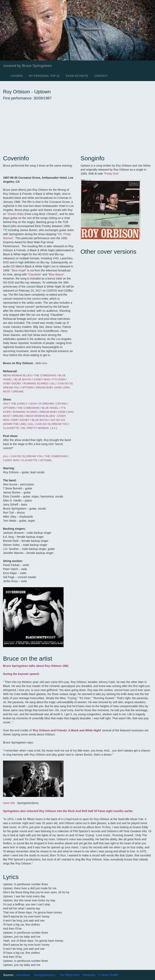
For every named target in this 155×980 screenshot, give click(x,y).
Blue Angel (19, 270)
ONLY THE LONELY (15, 404)
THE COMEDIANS (45, 375)
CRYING (61, 404)
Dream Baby (16, 214)
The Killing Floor (70, 975)
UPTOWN (28, 387)
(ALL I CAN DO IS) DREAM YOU (48, 424)
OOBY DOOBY (12, 383)
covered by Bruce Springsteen (28, 66)
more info (9, 803)
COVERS (17, 76)
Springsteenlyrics (45, 975)
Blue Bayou (56, 274)
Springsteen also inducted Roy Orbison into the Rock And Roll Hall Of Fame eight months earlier (68, 811)
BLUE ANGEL (50, 408)
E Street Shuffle (108, 975)
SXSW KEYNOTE (77, 76)
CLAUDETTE (11, 428)
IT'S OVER (59, 379)
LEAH (33, 404)
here (44, 363)
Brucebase (23, 975)
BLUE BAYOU (23, 379)
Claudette (35, 274)
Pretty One (111, 174)
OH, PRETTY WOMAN (35, 428)
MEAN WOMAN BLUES (18, 375)
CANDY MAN (42, 379)
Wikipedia (89, 975)
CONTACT (101, 76)
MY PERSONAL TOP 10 (44, 76)
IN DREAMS (46, 404)
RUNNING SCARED (36, 383)
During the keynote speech (21, 674)
